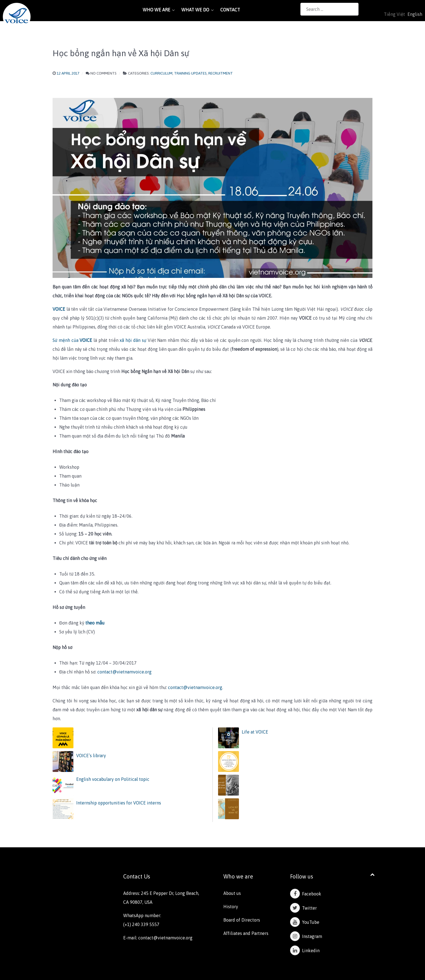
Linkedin (305, 951)
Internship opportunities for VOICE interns (119, 803)
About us (232, 893)
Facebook (306, 894)
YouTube (305, 922)
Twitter (303, 908)
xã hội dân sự (133, 340)
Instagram (306, 936)
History (231, 907)
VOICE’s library (91, 756)
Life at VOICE (255, 732)
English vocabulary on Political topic (113, 779)
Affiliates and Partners (246, 933)
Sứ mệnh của (72, 340)
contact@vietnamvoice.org (124, 672)
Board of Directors (242, 920)
